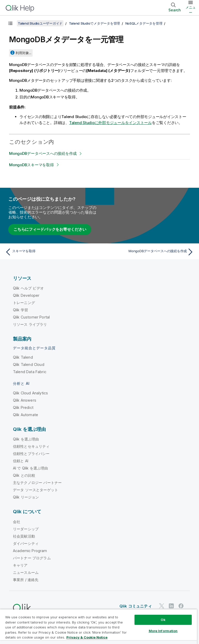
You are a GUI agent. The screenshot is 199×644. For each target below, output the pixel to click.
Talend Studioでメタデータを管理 (95, 23)
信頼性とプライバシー (31, 454)
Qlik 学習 (20, 310)
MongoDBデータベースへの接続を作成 (43, 153)
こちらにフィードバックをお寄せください (50, 229)
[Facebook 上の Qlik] (181, 606)
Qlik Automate (26, 415)
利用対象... (23, 53)
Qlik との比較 (24, 475)
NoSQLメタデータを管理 (144, 23)
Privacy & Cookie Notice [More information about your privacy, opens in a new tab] (87, 637)
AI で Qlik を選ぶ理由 (30, 468)
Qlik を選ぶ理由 (26, 439)
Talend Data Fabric (30, 372)
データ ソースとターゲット (35, 490)
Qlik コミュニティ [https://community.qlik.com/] (136, 606)
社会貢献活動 (24, 536)
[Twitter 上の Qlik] (162, 606)
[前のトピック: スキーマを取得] (51, 252)
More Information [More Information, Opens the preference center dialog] (163, 631)
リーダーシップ (26, 529)
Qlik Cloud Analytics (30, 393)
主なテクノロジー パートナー (37, 483)
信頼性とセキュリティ (31, 446)
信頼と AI (21, 461)
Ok (163, 620)
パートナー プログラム (32, 558)
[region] (98, 627)
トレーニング (24, 303)
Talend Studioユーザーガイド (40, 23)
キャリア (20, 565)
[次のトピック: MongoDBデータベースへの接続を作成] (148, 252)
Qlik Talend (23, 357)
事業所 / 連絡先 (26, 580)
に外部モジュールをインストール (111, 123)
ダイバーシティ (26, 543)
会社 (17, 522)
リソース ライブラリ (30, 324)
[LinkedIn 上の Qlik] (171, 606)
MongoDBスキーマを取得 (31, 165)
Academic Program (30, 551)
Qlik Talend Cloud (29, 364)
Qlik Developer (26, 295)
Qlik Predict (23, 407)
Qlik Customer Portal (31, 317)
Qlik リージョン (26, 497)
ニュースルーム (26, 572)
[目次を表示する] (10, 23)
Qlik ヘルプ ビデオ (28, 288)
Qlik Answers (25, 400)
